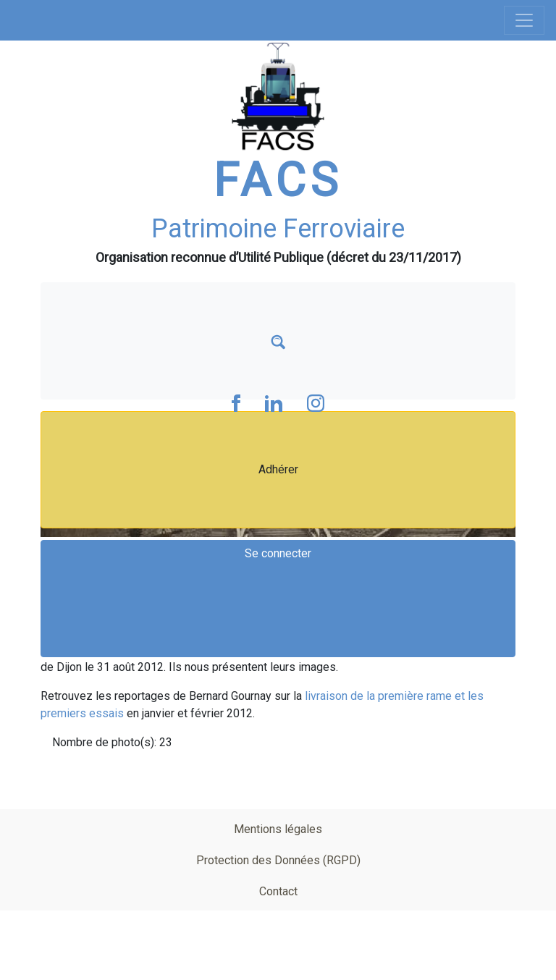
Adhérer (278, 469)
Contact (278, 891)
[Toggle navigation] (524, 20)
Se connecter (278, 553)
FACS (278, 181)
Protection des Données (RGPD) (278, 860)
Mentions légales (278, 829)
